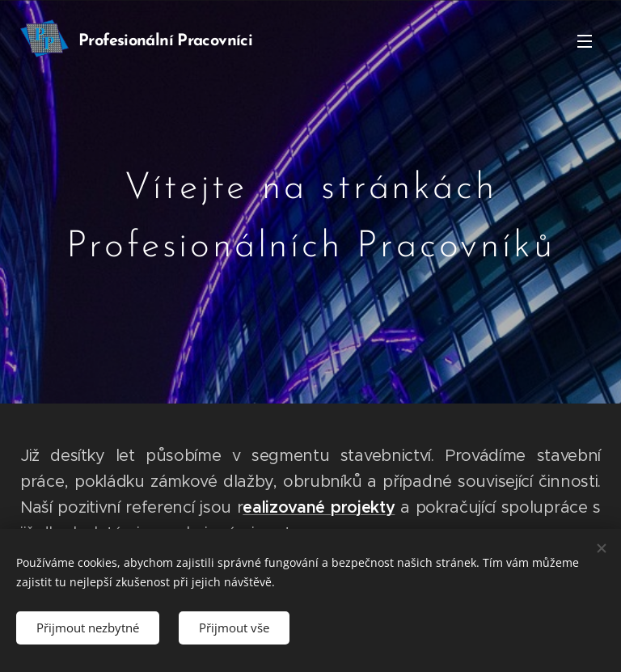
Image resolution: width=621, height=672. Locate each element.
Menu (585, 41)
